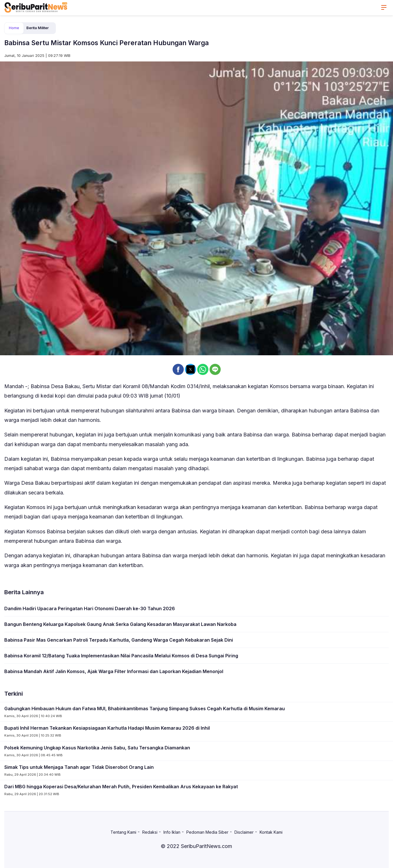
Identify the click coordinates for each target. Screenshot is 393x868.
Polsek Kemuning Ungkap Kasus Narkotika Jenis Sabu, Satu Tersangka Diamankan (97, 748)
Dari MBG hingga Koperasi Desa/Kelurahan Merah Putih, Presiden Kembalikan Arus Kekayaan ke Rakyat (121, 787)
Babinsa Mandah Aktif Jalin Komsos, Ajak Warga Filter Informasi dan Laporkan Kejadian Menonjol (114, 671)
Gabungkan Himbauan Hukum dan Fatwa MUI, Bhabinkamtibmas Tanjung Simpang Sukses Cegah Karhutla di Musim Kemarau (145, 709)
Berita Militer (37, 28)
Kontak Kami (271, 832)
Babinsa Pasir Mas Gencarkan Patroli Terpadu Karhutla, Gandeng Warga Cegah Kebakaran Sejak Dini (119, 640)
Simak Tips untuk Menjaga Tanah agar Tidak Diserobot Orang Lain (79, 767)
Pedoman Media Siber (207, 832)
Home (14, 28)
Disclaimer (244, 832)
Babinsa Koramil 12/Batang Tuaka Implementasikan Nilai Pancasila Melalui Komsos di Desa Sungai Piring (121, 656)
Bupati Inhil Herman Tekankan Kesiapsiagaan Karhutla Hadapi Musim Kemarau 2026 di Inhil (107, 728)
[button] (178, 369)
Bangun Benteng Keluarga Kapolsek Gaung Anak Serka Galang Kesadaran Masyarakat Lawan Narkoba (120, 624)
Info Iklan (172, 832)
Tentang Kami (123, 832)
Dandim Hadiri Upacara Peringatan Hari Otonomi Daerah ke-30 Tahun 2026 (90, 608)
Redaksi (150, 832)
